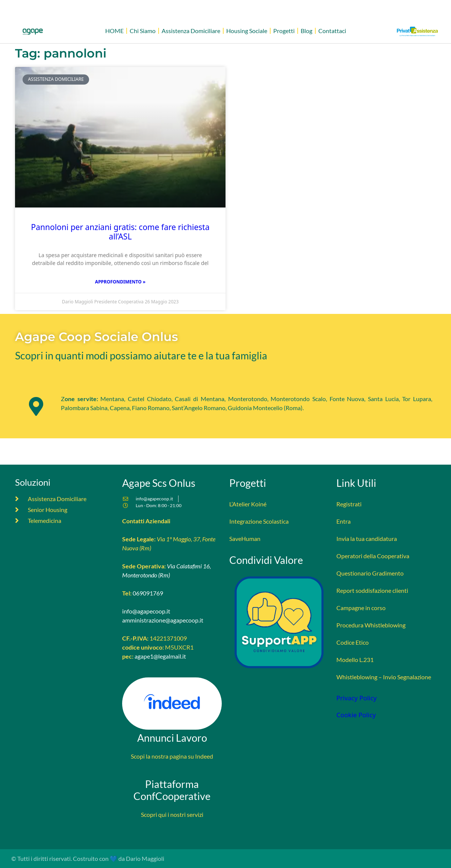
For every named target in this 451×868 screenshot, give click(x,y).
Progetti (284, 31)
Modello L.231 (355, 660)
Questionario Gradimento (370, 573)
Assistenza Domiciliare (191, 31)
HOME (114, 31)
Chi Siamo (143, 31)
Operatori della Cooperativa (373, 556)
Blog (306, 31)
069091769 (148, 593)
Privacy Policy (356, 698)
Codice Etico (353, 642)
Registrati (349, 504)
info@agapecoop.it (146, 611)
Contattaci (332, 31)
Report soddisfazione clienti (372, 590)
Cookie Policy (356, 715)
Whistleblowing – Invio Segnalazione (384, 677)
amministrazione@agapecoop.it (163, 620)
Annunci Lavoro (172, 738)
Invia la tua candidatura (367, 539)
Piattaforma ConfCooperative (172, 790)
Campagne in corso (361, 608)
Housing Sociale (247, 31)
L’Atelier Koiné (248, 504)
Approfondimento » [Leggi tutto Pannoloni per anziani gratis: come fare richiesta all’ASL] (120, 282)
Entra (344, 521)
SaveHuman (245, 539)
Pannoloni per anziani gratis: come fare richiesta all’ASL (120, 232)
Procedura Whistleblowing (371, 625)
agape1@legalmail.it (160, 656)
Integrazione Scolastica (259, 521)
